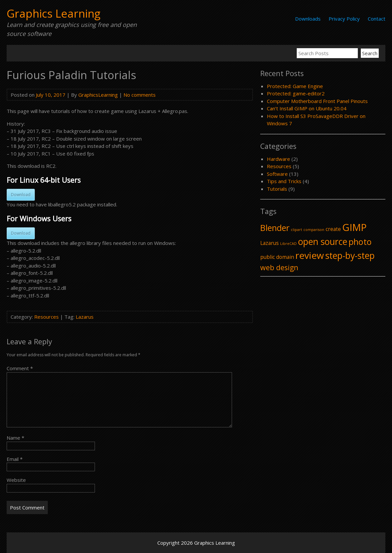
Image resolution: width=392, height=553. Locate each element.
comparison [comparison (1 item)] (314, 230)
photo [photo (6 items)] (360, 242)
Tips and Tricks (284, 181)
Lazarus (85, 317)
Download (21, 195)
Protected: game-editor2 (296, 93)
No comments (140, 95)
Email (15, 459)
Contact (377, 19)
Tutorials (277, 189)
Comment (20, 368)
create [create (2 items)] (333, 229)
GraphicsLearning (98, 95)
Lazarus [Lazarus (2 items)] (270, 243)
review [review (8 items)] (310, 255)
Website (16, 480)
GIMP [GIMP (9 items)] (354, 227)
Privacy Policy (344, 19)
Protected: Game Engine (295, 86)
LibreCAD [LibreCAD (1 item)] (288, 244)
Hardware (278, 159)
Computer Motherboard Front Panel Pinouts (317, 101)
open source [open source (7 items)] (323, 242)
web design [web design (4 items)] (279, 267)
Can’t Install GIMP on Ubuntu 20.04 (307, 108)
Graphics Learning (53, 13)
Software (277, 174)
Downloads (308, 19)
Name (15, 438)
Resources (46, 317)
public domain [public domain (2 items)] (277, 257)
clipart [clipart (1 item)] (296, 230)
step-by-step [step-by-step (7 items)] (350, 256)
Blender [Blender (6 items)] (275, 228)
